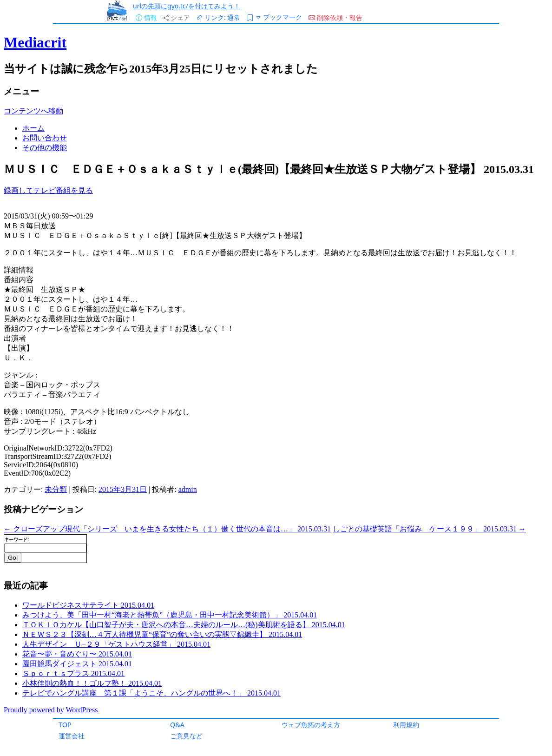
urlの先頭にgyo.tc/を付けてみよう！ (187, 6)
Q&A (177, 725)
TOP (65, 725)
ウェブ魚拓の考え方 (311, 725)
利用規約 (406, 725)
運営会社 (72, 736)
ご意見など (186, 736)
